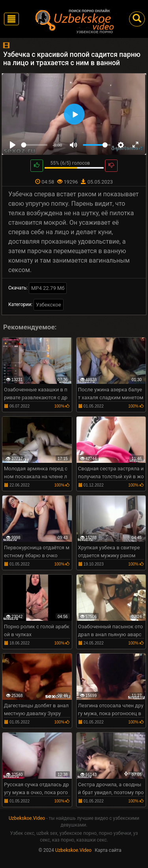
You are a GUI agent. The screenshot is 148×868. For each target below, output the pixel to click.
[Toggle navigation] (11, 19)
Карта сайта (108, 850)
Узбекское (49, 305)
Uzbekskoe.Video (27, 818)
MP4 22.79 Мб (48, 288)
